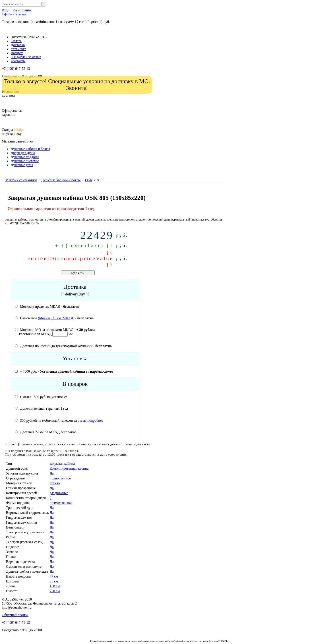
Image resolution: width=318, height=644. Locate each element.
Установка (19, 49)
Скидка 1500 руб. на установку (41, 397)
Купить (78, 273)
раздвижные (59, 493)
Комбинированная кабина (69, 468)
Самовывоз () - (54, 318)
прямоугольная (61, 503)
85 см (54, 581)
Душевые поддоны (25, 157)
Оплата (16, 41)
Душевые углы (22, 165)
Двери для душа (23, 153)
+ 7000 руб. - (64, 371)
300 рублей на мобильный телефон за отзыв (59, 420)
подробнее (95, 420)
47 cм (54, 576)
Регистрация (22, 10)
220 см (55, 591)
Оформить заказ (14, 14)
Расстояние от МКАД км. (46, 334)
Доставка (18, 45)
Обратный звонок (15, 615)
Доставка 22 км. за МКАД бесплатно (45, 432)
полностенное (60, 478)
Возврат (17, 53)
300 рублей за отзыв (26, 57)
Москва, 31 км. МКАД (56, 318)
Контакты (18, 61)
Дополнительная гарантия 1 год (41, 408)
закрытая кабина (62, 463)
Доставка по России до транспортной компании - (63, 346)
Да (52, 473)
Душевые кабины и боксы (30, 149)
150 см (55, 586)
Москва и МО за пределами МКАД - (55, 330)
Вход (6, 10)
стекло (55, 483)
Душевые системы (25, 161)
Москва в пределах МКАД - (47, 307)
